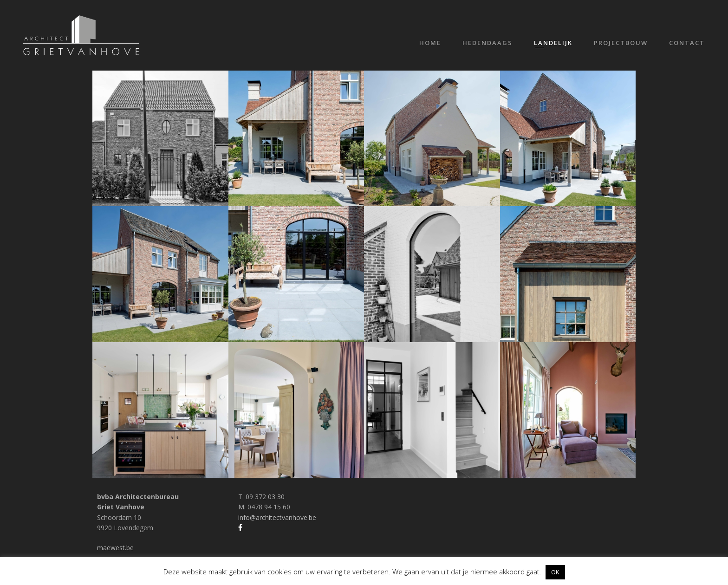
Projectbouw (621, 43)
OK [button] (555, 572)
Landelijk (553, 43)
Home (430, 43)
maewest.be (115, 548)
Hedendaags (487, 43)
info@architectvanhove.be (277, 517)
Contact (687, 43)
